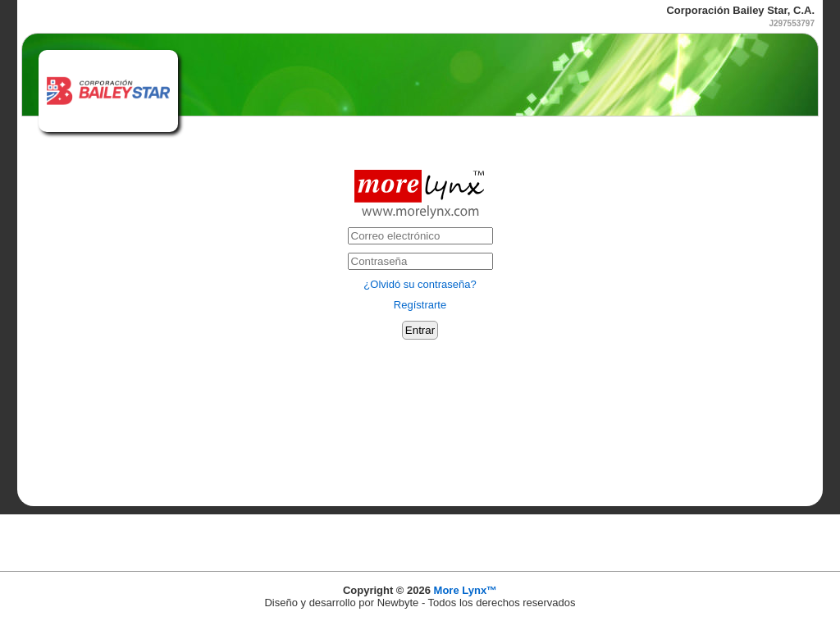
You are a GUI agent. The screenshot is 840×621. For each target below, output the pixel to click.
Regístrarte (420, 305)
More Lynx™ (466, 590)
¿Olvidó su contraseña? (420, 284)
